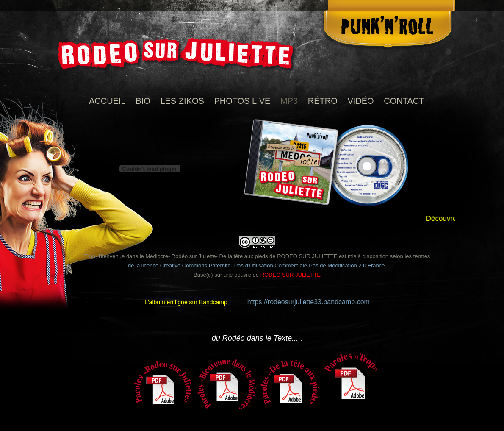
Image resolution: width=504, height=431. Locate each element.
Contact (404, 101)
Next (469, 364)
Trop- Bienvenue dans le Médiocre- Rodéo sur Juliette (150, 256)
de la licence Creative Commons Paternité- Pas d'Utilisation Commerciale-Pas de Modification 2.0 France (256, 266)
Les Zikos (182, 101)
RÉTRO (323, 101)
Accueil (107, 101)
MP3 (289, 101)
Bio (143, 101)
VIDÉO (360, 101)
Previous (35, 364)
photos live (242, 101)
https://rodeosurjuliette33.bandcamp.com (309, 302)
